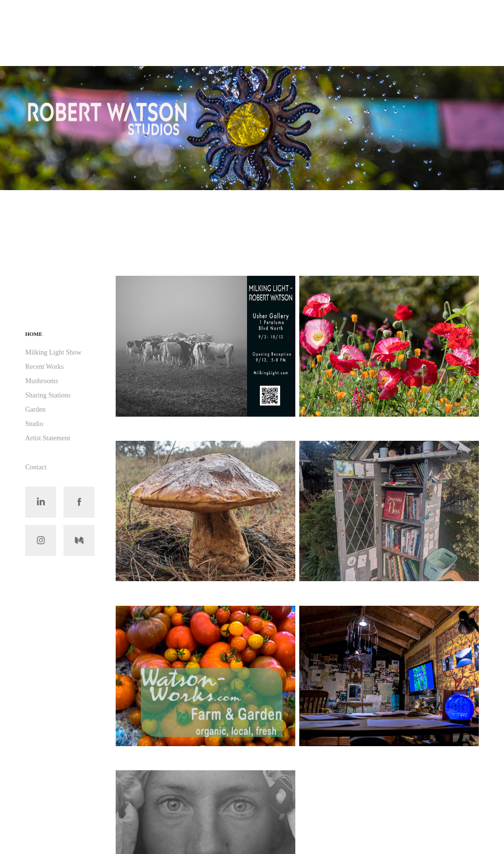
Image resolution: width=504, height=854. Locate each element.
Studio (34, 424)
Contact (36, 467)
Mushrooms (42, 381)
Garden (35, 410)
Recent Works (44, 367)
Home (34, 334)
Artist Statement (47, 438)
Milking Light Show (53, 352)
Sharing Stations (48, 395)
